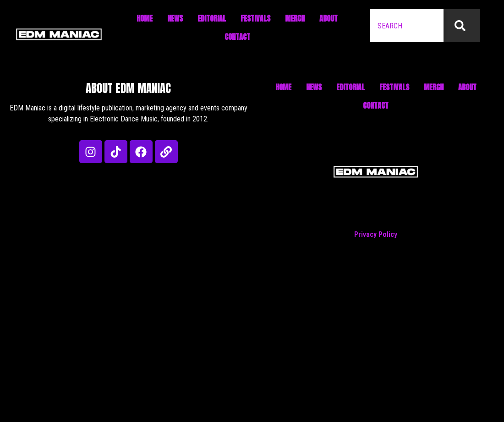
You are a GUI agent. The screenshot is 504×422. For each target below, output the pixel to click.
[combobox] (407, 26)
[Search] (462, 26)
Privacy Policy (376, 234)
